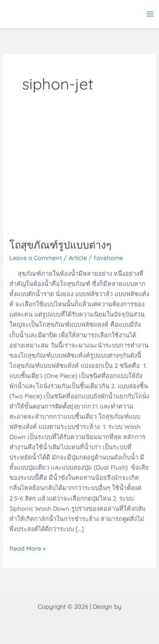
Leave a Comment (36, 258)
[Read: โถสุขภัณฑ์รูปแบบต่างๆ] (79, 176)
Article (78, 258)
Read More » (28, 548)
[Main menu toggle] (150, 14)
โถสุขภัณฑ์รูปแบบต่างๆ (60, 245)
